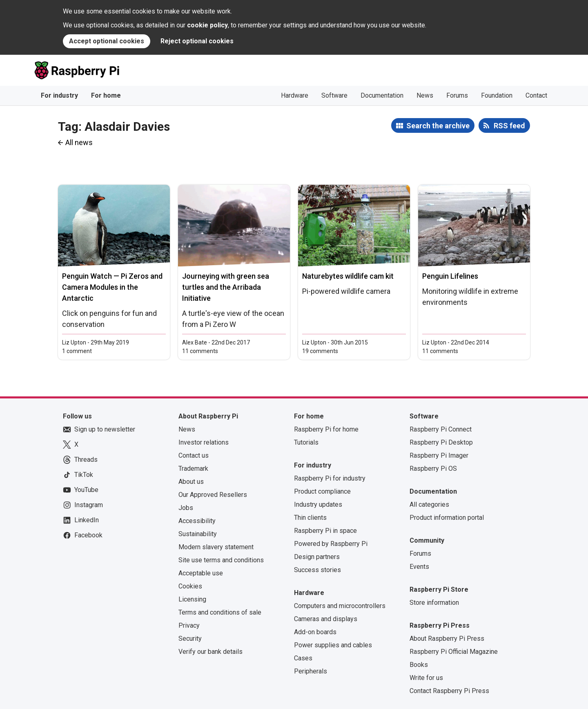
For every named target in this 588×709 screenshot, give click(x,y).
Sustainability (198, 534)
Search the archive (438, 126)
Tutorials (306, 442)
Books (419, 665)
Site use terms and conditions (221, 560)
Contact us (194, 455)
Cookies (190, 586)
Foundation (497, 95)
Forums (457, 95)
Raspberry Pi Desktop (441, 442)
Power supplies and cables (333, 645)
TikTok (78, 475)
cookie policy (207, 25)
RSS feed (509, 126)
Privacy (189, 625)
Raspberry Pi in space (325, 531)
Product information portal (447, 518)
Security (190, 639)
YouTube (81, 490)
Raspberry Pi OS (433, 469)
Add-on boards (315, 632)
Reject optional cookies (197, 41)
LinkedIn (81, 520)
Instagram (83, 505)
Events (419, 567)
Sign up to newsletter (99, 429)
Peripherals (311, 671)
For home (106, 95)
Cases (303, 658)
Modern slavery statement (216, 547)
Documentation (382, 95)
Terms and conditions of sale (220, 612)
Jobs (186, 508)
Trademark (193, 469)
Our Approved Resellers (213, 495)
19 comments (320, 351)
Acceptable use (201, 573)
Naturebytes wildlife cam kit (348, 276)
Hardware (295, 95)
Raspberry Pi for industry (330, 478)
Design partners (317, 557)
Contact (536, 95)
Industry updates (318, 504)
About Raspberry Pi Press (447, 639)
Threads (80, 460)
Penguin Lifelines (450, 276)
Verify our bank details (210, 652)
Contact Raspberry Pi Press (449, 691)
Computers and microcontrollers (340, 606)
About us (191, 482)
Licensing (192, 599)
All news (79, 142)
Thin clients (310, 518)
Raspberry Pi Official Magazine (454, 652)
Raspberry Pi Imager (439, 455)
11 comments (200, 351)
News (425, 95)
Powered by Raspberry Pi (331, 544)
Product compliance (322, 491)
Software (334, 95)
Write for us (426, 678)
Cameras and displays (326, 619)
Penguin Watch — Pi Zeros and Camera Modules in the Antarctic (112, 287)
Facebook (83, 535)
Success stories (317, 570)
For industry (59, 95)
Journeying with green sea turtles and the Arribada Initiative (226, 287)
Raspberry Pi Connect (441, 429)
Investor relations (204, 442)
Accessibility (197, 521)
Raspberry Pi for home (326, 429)
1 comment (77, 351)
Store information (434, 603)
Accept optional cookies (107, 41)
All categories (429, 504)
